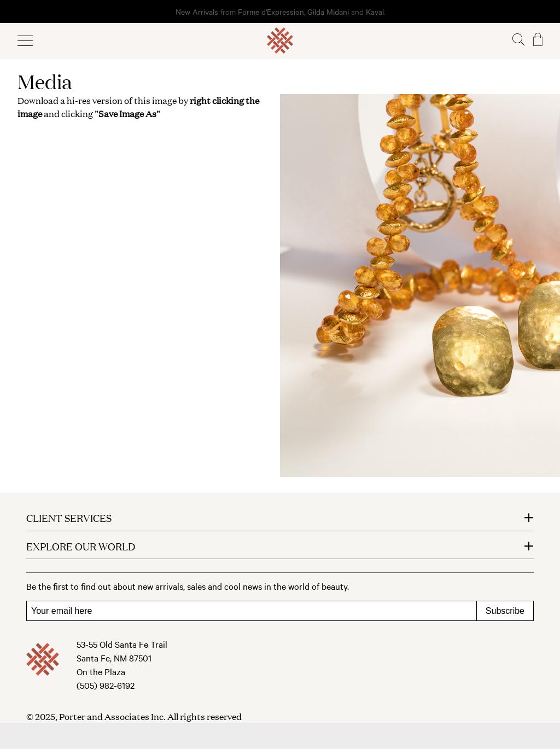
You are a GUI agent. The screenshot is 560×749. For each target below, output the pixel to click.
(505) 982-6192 (106, 685)
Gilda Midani (328, 11)
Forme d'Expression (271, 11)
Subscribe (505, 611)
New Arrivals (197, 11)
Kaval (375, 11)
